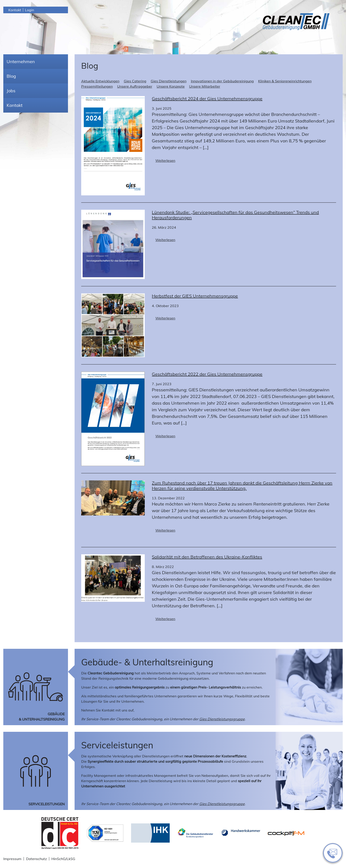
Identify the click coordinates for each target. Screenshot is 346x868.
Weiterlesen (165, 160)
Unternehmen (21, 61)
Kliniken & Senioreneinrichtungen (285, 81)
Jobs (11, 91)
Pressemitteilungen (97, 86)
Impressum (12, 859)
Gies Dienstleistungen (169, 81)
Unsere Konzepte (171, 86)
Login (29, 10)
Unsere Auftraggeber (135, 86)
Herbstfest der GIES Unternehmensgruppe (195, 296)
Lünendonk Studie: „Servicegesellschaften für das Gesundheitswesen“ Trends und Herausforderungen (235, 215)
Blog (11, 76)
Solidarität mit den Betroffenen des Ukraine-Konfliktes (207, 557)
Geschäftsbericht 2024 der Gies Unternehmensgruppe (207, 99)
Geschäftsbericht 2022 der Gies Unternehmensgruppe (207, 374)
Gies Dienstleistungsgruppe (222, 719)
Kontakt (15, 10)
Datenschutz (36, 859)
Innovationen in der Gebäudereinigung (222, 81)
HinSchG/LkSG (63, 859)
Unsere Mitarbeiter (205, 86)
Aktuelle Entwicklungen (100, 81)
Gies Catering (135, 81)
